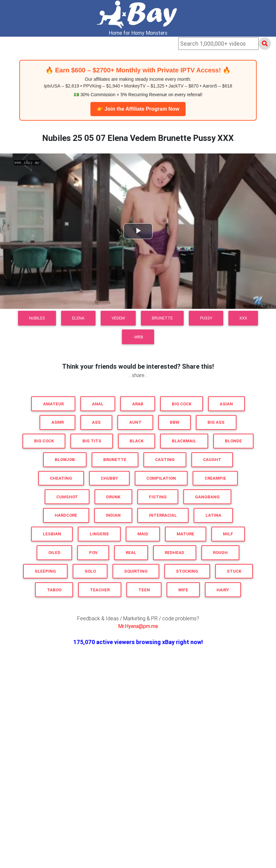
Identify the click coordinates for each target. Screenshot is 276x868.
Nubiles (37, 318)
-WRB (138, 337)
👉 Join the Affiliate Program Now (138, 109)
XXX (243, 318)
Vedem (118, 318)
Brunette (162, 318)
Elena (78, 318)
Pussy (206, 318)
